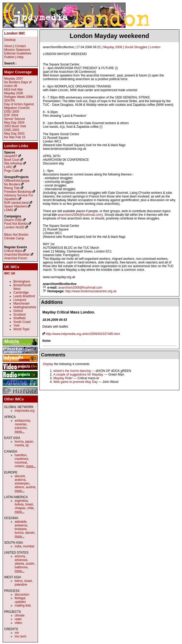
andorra (20, 480)
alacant (20, 476)
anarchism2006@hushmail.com (79, 215)
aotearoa (21, 525)
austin (30, 564)
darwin (30, 533)
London (155, 47)
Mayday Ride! (63, 378)
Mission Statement (17, 50)
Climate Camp (14, 238)
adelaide (21, 522)
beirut (19, 581)
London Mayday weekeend (109, 36)
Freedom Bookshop (18, 192)
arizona (20, 556)
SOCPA (10, 101)
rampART (11, 156)
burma (19, 442)
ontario (19, 466)
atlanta (19, 564)
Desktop (10, 40)
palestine (21, 585)
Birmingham (22, 282)
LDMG (9, 210)
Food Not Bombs (16, 224)
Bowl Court (12, 160)
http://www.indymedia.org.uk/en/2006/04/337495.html (83, 334)
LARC (8, 167)
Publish (9, 57)
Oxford (18, 311)
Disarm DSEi (13, 220)
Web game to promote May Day (75, 382)
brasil (29, 504)
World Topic (21, 329)
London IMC (15, 33)
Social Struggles (136, 47)
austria (31, 487)
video (18, 623)
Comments (53, 355)
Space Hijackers (16, 206)
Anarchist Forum (16, 258)
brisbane (21, 529)
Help (20, 57)
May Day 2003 (14, 134)
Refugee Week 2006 (18, 97)
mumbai (29, 546)
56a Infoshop (13, 163)
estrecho (21, 428)
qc (27, 445)
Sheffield (19, 318)
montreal (21, 463)
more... (19, 432)
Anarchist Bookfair (17, 255)
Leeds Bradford (24, 296)
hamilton (21, 455)
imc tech (21, 636)
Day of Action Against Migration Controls (19, 106)
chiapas (20, 508)
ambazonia (22, 421)
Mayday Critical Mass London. (69, 312)
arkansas (21, 560)
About (8, 46)
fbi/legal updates (20, 600)
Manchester (22, 304)
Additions (52, 302)
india (18, 546)
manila (19, 445)
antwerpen (22, 483)
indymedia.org (24, 411)
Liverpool (20, 300)
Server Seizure (15, 119)
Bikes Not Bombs (16, 235)
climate (20, 615)
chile (30, 508)
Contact (20, 46)
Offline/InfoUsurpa (17, 181)
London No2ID (14, 227)
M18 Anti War (14, 90)
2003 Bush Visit (15, 126)
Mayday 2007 (14, 79)
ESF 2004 (11, 115)
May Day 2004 (14, 123)
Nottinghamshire (25, 307)
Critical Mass (13, 251)
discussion (22, 595)
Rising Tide (12, 188)
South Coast (22, 322)
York (16, 326)
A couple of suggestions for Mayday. (78, 375)
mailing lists (23, 606)
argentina (21, 501)
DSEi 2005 (12, 112)
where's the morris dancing (72, 371)
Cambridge (21, 293)
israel (28, 581)
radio (18, 619)
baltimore (21, 567)
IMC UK (10, 273)
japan (29, 442)
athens (19, 487)
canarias (21, 424)
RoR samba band (16, 203)
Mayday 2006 (113, 47)
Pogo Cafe (12, 171)
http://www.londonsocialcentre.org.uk (91, 291)
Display (48, 364)
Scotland (19, 315)
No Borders (12, 184)
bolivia (19, 504)
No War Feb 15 (15, 137)
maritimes (21, 459)
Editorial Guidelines (18, 53)
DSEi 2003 (12, 130)
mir (17, 633)
